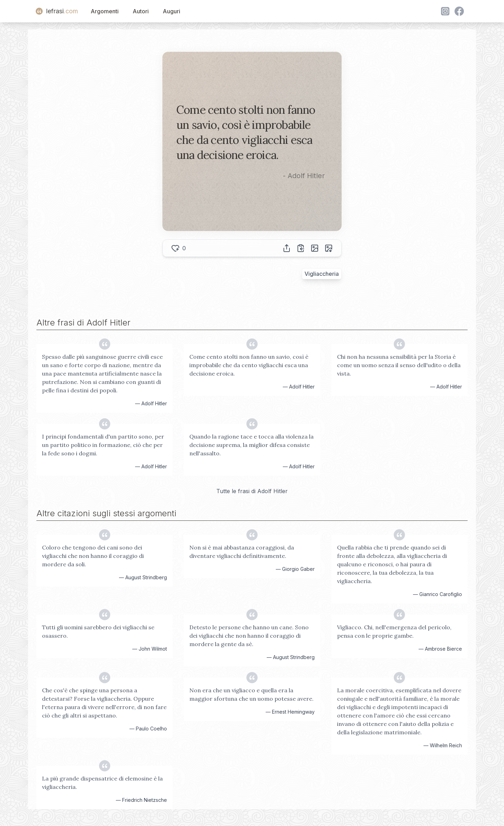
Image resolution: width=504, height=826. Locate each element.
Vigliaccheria (322, 274)
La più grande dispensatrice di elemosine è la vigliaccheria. (102, 783)
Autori (141, 11)
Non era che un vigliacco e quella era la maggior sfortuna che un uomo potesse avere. (251, 694)
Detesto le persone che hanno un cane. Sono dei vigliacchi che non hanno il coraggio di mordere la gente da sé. (249, 636)
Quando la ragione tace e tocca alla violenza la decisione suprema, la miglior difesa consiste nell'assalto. (251, 445)
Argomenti (105, 11)
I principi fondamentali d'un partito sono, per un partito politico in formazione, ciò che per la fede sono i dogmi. (103, 445)
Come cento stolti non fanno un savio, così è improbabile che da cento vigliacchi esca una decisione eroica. (249, 365)
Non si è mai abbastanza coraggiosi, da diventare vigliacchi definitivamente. (242, 552)
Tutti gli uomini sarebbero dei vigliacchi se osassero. (98, 631)
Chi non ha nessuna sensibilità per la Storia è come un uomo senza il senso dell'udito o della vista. (399, 365)
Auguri (171, 11)
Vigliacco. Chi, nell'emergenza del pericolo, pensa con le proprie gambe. (394, 631)
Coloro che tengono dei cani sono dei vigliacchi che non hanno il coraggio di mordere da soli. (93, 556)
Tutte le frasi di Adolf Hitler (252, 491)
